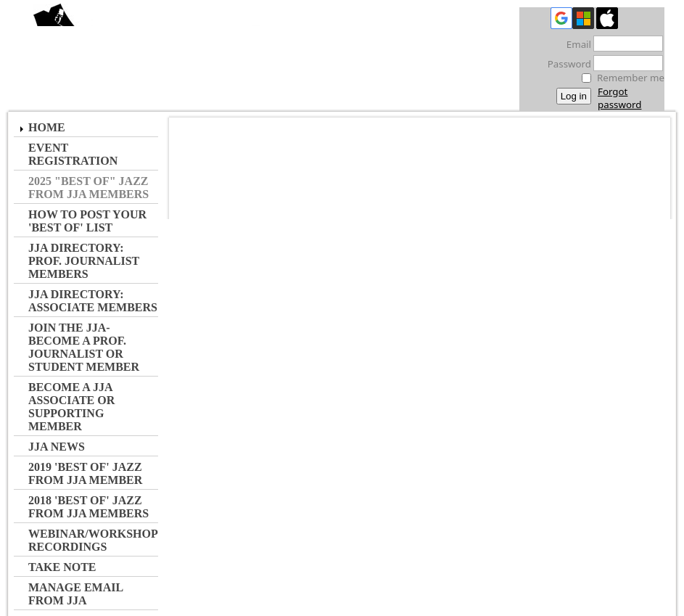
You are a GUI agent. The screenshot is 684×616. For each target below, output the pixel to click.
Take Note (62, 567)
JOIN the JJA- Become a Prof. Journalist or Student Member (84, 347)
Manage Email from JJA (75, 594)
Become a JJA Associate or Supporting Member (71, 407)
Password (565, 64)
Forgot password (619, 98)
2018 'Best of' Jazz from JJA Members (88, 507)
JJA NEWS (57, 447)
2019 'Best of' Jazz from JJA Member (85, 473)
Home (47, 127)
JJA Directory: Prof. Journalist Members (84, 261)
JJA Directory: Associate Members (93, 301)
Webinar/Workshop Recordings (93, 540)
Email (575, 44)
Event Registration (73, 154)
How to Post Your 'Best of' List (87, 221)
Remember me (631, 78)
